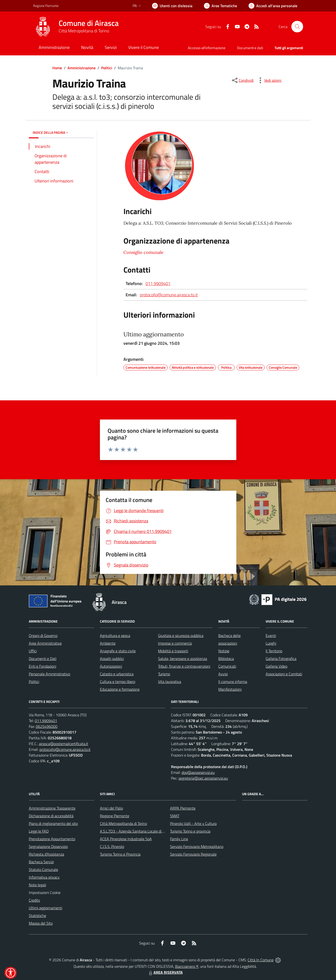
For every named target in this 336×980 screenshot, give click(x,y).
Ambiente (108, 643)
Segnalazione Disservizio (48, 846)
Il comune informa (233, 682)
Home (57, 68)
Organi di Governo (43, 636)
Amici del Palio (111, 808)
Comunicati (227, 666)
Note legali (37, 885)
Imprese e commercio (175, 643)
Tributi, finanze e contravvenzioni (184, 666)
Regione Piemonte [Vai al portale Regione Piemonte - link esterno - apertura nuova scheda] (46, 6)
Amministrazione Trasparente (52, 808)
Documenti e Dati (43, 659)
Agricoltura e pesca (115, 636)
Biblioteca (226, 659)
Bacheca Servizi (41, 862)
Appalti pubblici (112, 659)
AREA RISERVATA (165, 972)
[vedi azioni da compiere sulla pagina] (269, 80)
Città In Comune (261, 960)
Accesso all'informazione (207, 48)
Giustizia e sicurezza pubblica (181, 636)
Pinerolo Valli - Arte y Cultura (193, 823)
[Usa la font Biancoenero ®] (172, 6)
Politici (107, 68)
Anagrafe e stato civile (118, 651)
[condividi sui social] (242, 80)
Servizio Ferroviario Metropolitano (197, 846)
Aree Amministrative (45, 643)
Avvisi (223, 674)
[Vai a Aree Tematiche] (220, 6)
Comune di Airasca (89, 23)
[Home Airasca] (76, 27)
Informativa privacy (44, 877)
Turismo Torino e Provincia (120, 854)
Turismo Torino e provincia (190, 831)
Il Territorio (274, 651)
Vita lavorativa (170, 682)
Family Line (179, 839)
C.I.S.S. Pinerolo (112, 846)
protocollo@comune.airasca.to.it (169, 295)
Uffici (33, 651)
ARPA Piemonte (183, 808)
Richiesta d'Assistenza (46, 854)
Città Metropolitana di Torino (84, 31)
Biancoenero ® (187, 966)
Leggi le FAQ (39, 831)
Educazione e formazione (120, 689)
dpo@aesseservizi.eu (198, 772)
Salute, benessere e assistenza (183, 659)
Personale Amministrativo (49, 674)
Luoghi (271, 643)
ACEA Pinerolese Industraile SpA (126, 839)
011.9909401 (46, 721)
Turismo (164, 674)
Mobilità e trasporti (173, 651)
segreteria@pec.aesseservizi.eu (203, 778)
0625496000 (47, 726)
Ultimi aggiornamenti (46, 908)
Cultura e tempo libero (118, 682)
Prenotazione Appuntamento (52, 839)
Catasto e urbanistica (117, 674)
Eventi (271, 636)
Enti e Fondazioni (43, 666)
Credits (34, 900)
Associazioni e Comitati (284, 674)
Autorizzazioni (111, 666)
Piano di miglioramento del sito (53, 823)
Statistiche (37, 916)
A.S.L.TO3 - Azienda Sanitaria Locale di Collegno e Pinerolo (147, 831)
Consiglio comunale (144, 252)
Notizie (224, 651)
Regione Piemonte (115, 816)
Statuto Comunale (43, 869)
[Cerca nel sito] (297, 27)
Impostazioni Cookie (45, 892)
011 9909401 (158, 283)
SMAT (175, 816)
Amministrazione (82, 68)
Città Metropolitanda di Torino (123, 823)
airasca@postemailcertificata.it (64, 744)
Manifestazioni (230, 689)
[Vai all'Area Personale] (273, 6)
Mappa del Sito (41, 923)
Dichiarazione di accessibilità (51, 816)
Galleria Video (276, 666)
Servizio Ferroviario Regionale (193, 854)
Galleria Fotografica (281, 659)
